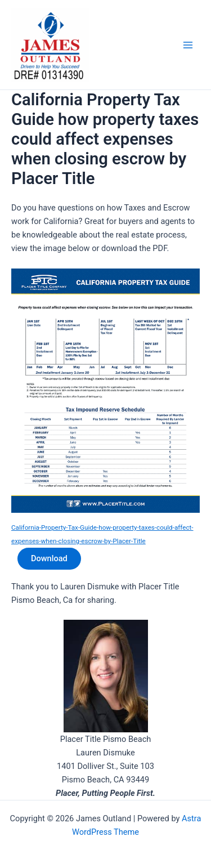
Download (49, 558)
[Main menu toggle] (188, 45)
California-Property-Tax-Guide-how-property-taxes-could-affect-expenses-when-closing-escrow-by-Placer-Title (102, 534)
